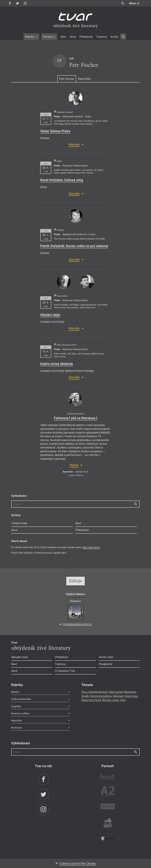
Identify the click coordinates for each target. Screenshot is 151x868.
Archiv (114, 37)
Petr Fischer (67, 79)
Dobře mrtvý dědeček (57, 364)
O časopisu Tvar (65, 671)
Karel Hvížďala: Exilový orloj (62, 180)
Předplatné (106, 664)
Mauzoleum (130, 692)
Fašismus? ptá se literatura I (75, 418)
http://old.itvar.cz (91, 547)
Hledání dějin (50, 315)
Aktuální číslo (20, 657)
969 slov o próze (111, 700)
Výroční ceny (131, 696)
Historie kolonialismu (101, 696)
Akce (73, 37)
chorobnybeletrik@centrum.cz (77, 624)
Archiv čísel (106, 657)
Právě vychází (116, 692)
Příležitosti (86, 37)
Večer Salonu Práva (55, 131)
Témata (49, 37)
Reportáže (84, 79)
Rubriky (31, 37)
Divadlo (85, 696)
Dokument (118, 696)
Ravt (63, 37)
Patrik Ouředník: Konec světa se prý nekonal (74, 246)
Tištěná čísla (19, 523)
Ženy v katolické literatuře (95, 692)
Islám (123, 700)
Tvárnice (102, 37)
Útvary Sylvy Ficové (91, 700)
